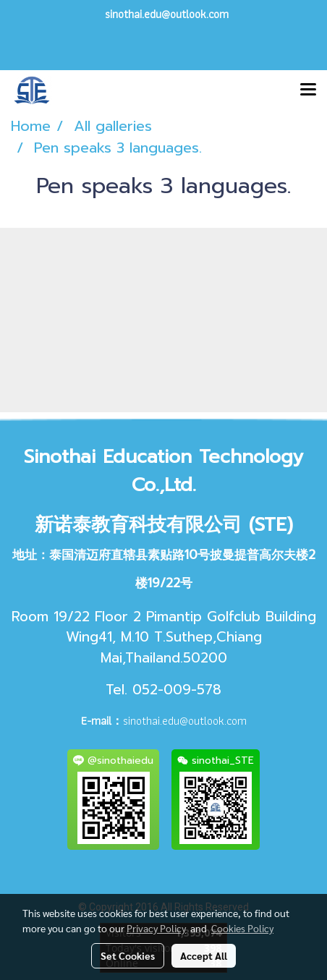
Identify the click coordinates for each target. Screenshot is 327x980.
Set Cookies (128, 955)
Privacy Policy (156, 928)
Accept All (204, 955)
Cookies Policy (242, 928)
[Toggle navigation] (308, 90)
